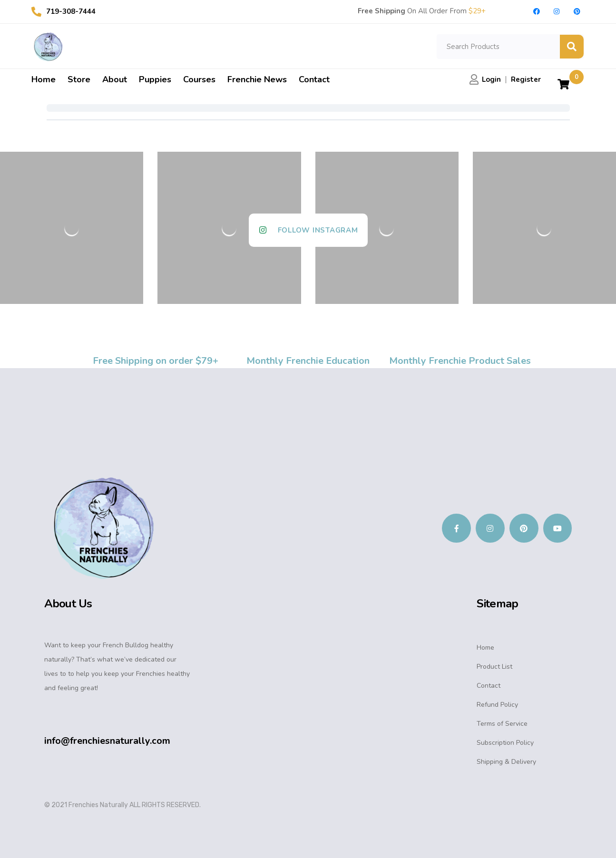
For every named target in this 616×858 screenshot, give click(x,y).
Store (79, 79)
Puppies (155, 79)
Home (44, 79)
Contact (314, 79)
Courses (199, 79)
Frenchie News (257, 79)
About (115, 79)
